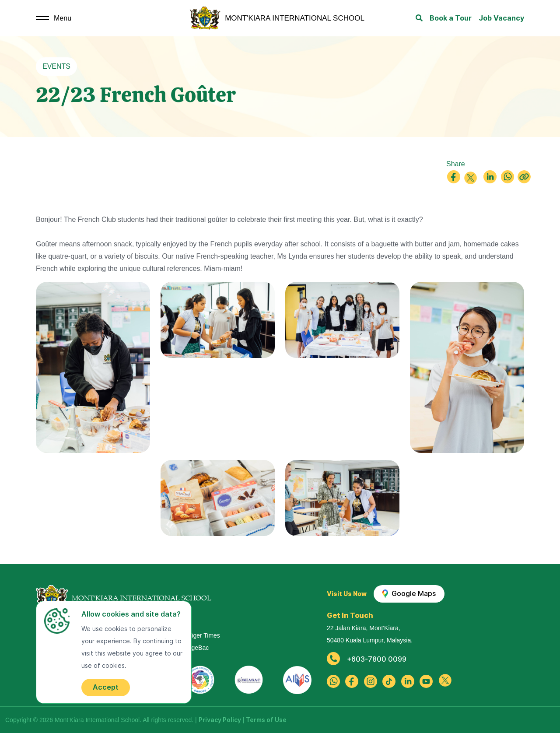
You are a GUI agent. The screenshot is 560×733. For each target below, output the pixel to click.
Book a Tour (451, 18)
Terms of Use (266, 720)
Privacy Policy (220, 720)
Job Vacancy (501, 18)
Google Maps (409, 594)
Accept (106, 687)
